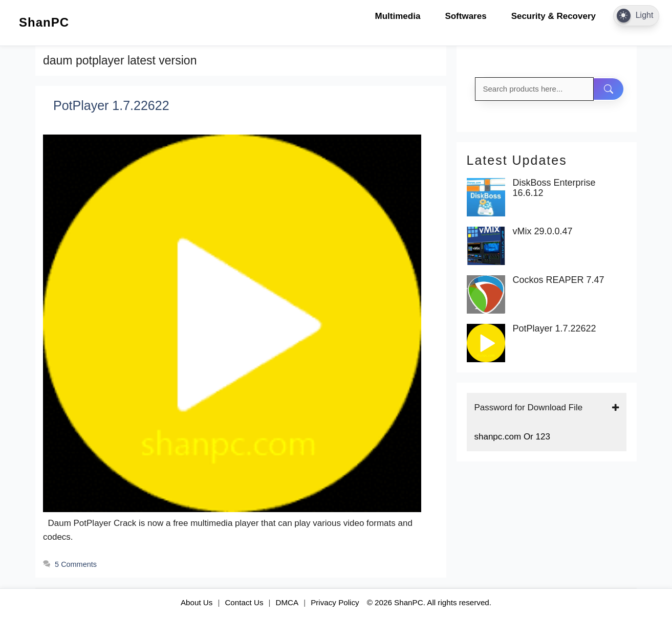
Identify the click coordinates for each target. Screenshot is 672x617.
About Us (197, 602)
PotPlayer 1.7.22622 (111, 105)
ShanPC (44, 22)
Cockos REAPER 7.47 (559, 280)
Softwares (465, 16)
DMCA (287, 602)
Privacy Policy (335, 602)
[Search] (609, 89)
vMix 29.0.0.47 (543, 232)
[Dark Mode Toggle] (636, 16)
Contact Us (244, 602)
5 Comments (76, 564)
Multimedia (398, 16)
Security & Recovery (554, 16)
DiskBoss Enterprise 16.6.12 (554, 188)
